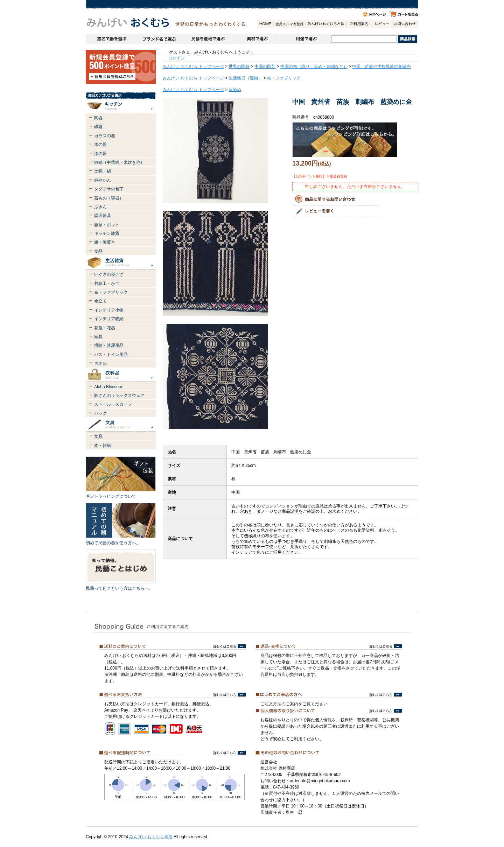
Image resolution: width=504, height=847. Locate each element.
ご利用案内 (359, 24)
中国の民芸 (265, 66)
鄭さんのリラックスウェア (119, 395)
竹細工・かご (107, 283)
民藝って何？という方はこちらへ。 (119, 588)
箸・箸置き (105, 242)
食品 (98, 251)
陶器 (98, 118)
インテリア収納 (109, 319)
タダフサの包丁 (109, 189)
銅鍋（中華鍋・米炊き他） (119, 162)
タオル (100, 363)
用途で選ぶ (305, 39)
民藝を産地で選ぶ (207, 39)
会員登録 (289, 24)
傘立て (100, 301)
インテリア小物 (109, 310)
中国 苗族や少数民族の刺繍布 (381, 66)
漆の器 (100, 154)
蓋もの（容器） (109, 198)
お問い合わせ (405, 24)
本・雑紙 (103, 446)
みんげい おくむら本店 (151, 837)
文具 (98, 436)
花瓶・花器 (105, 328)
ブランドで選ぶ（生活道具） (158, 39)
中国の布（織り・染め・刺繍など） (314, 66)
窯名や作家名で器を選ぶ (110, 39)
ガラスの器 (105, 136)
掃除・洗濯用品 (109, 345)
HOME (265, 24)
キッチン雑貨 (107, 233)
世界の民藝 (239, 66)
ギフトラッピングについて (111, 496)
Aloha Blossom (108, 387)
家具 (98, 337)
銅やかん (103, 180)
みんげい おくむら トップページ (193, 66)
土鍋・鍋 (103, 171)
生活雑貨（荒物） (245, 78)
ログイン (176, 58)
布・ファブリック (111, 292)
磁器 (98, 127)
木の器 (100, 145)
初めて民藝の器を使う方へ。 (113, 543)
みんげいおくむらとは (326, 24)
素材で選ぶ (255, 39)
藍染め (235, 90)
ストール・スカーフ (113, 404)
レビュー (382, 24)
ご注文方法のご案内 (279, 704)
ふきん (100, 207)
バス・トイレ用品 (111, 355)
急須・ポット (107, 225)
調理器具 (103, 216)
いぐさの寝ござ (109, 274)
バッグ (100, 413)
